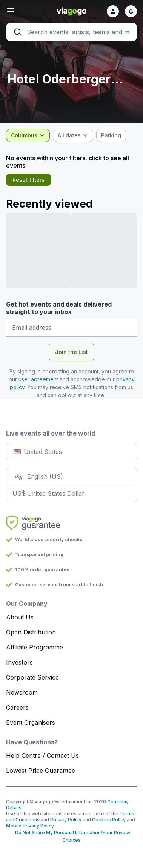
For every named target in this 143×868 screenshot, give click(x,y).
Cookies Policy (109, 820)
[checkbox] (111, 135)
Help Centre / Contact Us (42, 756)
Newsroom (22, 692)
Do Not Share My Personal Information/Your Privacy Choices (72, 836)
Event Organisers (31, 722)
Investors (19, 662)
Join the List (71, 352)
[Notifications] (131, 11)
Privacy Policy (66, 820)
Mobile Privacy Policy (30, 826)
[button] (28, 11)
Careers (17, 707)
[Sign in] (113, 11)
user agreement (38, 379)
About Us (20, 617)
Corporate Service (32, 677)
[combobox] (28, 135)
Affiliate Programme (35, 647)
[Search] (71, 32)
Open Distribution (31, 632)
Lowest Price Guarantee (41, 771)
